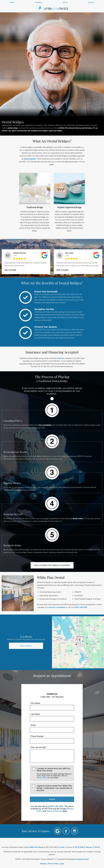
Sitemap (43, 864)
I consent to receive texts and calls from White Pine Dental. (54, 773)
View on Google (10, 270)
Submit (52, 799)
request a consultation (57, 607)
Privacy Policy (42, 778)
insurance (61, 358)
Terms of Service (54, 811)
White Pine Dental (36, 847)
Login (62, 864)
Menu (12, 2)
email (62, 847)
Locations (38, 2)
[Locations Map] (78, 642)
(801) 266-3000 (81, 607)
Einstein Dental (83, 859)
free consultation (45, 425)
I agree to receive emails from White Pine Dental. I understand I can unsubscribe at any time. (54, 788)
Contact (91, 2)
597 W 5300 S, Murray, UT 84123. (87, 847)
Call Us (65, 2)
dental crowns (78, 519)
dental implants (30, 159)
